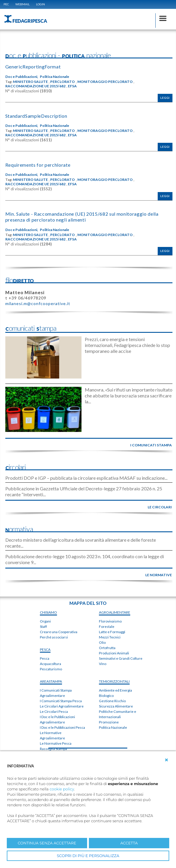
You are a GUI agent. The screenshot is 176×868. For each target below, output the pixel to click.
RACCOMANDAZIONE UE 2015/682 (35, 86)
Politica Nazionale (54, 77)
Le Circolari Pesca (54, 711)
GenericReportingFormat (33, 67)
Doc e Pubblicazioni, (22, 77)
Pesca (45, 658)
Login (40, 4)
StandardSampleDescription (36, 116)
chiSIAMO (48, 612)
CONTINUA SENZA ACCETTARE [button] (47, 843)
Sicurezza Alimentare (116, 706)
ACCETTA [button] (129, 843)
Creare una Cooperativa (59, 632)
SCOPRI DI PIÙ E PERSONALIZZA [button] (88, 856)
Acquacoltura (50, 664)
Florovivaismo (110, 621)
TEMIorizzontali (114, 681)
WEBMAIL (22, 4)
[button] (167, 760)
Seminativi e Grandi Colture (121, 658)
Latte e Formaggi (112, 632)
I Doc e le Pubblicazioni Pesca (62, 727)
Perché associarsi (54, 637)
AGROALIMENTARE (115, 612)
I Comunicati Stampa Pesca (61, 701)
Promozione (109, 722)
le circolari (160, 507)
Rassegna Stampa (53, 749)
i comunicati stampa (151, 445)
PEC (6, 4)
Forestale (107, 627)
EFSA (72, 86)
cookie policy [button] (62, 789)
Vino (103, 664)
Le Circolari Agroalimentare (62, 706)
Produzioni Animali (114, 653)
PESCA (45, 650)
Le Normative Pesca (56, 743)
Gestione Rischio (112, 701)
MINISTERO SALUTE (30, 82)
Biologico (106, 696)
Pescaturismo (51, 669)
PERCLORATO (62, 82)
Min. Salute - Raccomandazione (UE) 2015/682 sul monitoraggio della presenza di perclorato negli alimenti (82, 217)
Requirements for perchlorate (38, 165)
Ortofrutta (107, 648)
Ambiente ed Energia (115, 690)
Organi (45, 621)
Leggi (165, 98)
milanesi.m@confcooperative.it (38, 303)
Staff (43, 627)
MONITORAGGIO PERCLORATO (105, 82)
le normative (159, 575)
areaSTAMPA (51, 681)
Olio (102, 642)
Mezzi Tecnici (110, 637)
